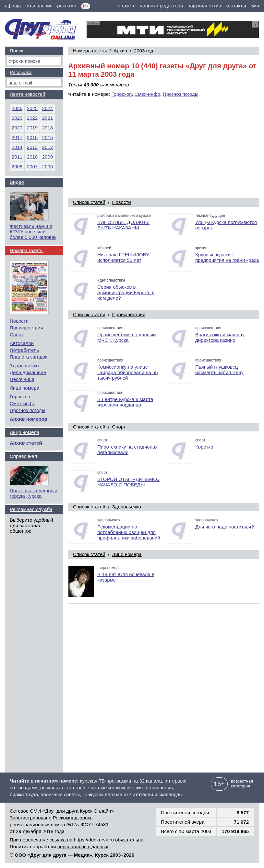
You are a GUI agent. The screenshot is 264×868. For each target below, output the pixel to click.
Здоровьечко (127, 507)
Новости (122, 202)
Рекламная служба (31, 509)
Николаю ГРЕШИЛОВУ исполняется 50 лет (123, 257)
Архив (120, 51)
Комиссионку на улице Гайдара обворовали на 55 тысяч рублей (128, 372)
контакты (236, 6)
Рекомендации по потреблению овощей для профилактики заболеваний (129, 532)
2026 (17, 108)
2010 (32, 157)
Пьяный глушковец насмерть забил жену (219, 370)
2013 (32, 147)
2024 (48, 108)
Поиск (17, 51)
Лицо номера (127, 554)
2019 (32, 128)
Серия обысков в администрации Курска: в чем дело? (126, 292)
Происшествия (129, 314)
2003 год (144, 51)
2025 (32, 108)
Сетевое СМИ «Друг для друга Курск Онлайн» (62, 811)
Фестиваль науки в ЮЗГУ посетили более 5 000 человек (33, 232)
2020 (17, 128)
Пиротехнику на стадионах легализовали (127, 450)
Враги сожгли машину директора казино (220, 337)
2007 (32, 167)
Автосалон (22, 343)
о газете (127, 6)
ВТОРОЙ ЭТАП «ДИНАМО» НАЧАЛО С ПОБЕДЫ (128, 482)
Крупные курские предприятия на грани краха (227, 257)
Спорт (119, 427)
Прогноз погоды (181, 94)
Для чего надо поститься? (225, 527)
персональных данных (83, 846)
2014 (17, 147)
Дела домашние (28, 372)
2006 (48, 167)
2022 (32, 118)
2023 (17, 118)
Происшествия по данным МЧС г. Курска (127, 337)
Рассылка (21, 72)
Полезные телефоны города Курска (33, 493)
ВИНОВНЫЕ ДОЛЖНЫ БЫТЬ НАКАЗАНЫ (123, 225)
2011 (17, 157)
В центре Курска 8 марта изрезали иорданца (125, 402)
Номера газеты (90, 51)
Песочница (22, 379)
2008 (17, 167)
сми (255, 6)
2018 (48, 128)
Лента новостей (27, 94)
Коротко (204, 447)
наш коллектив (204, 6)
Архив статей (26, 443)
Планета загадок (29, 357)
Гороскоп (121, 94)
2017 (17, 137)
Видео (17, 182)
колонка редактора (162, 6)
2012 (48, 147)
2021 (48, 118)
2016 (32, 137)
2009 (48, 157)
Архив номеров (29, 419)
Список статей (89, 202)
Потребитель (24, 350)
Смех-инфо (147, 94)
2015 (48, 137)
